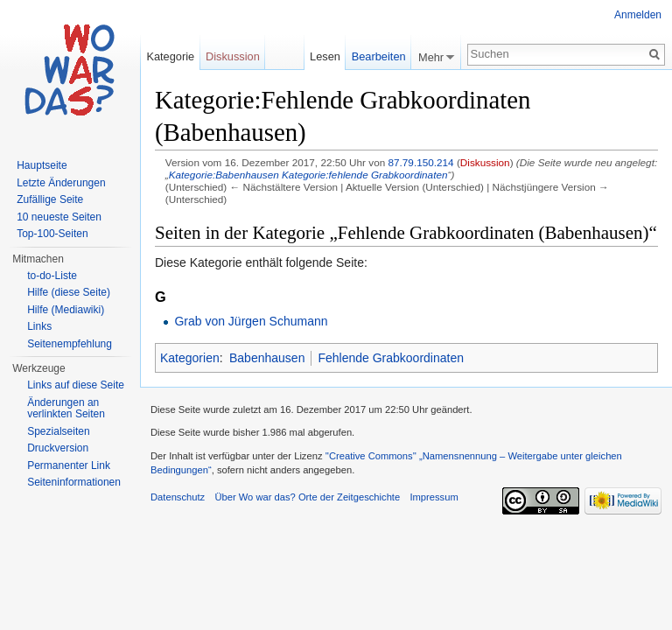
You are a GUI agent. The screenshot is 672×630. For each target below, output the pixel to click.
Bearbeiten (379, 56)
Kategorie (170, 56)
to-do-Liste (52, 276)
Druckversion (58, 448)
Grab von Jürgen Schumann (251, 321)
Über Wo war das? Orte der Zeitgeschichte (307, 497)
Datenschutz (178, 497)
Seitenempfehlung (70, 344)
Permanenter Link (69, 465)
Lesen (325, 56)
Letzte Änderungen (61, 183)
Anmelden (638, 15)
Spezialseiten (58, 431)
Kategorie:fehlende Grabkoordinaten (364, 175)
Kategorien (190, 358)
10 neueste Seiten (59, 217)
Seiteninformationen (74, 482)
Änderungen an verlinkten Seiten (66, 409)
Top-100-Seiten (52, 234)
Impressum (434, 497)
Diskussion (485, 162)
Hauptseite (42, 165)
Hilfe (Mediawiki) (66, 310)
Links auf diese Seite (76, 385)
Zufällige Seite (50, 199)
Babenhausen (267, 358)
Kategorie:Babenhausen (224, 175)
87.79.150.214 (420, 162)
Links (39, 326)
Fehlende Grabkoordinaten (391, 358)
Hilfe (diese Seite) (69, 292)
